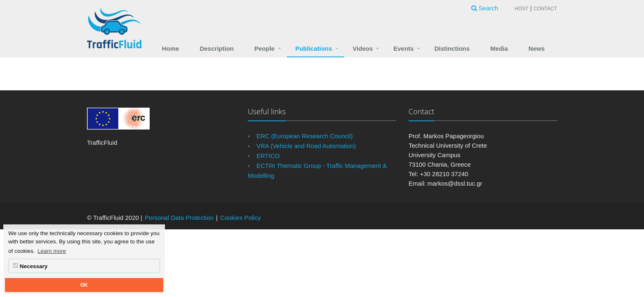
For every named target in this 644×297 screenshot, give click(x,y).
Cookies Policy (240, 218)
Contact (545, 9)
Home (171, 48)
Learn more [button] (52, 251)
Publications (314, 48)
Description (217, 48)
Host (521, 9)
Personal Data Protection (179, 218)
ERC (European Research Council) (304, 136)
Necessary (30, 266)
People (264, 48)
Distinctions (452, 48)
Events (403, 48)
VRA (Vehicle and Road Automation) (306, 146)
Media (499, 48)
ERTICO (268, 156)
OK (84, 285)
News (537, 48)
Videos (363, 48)
